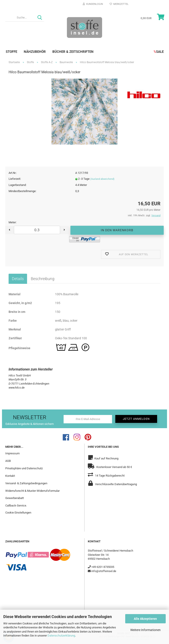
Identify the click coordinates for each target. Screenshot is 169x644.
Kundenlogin (93, 4)
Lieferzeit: (15, 179)
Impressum (12, 453)
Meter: (13, 222)
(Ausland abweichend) (102, 179)
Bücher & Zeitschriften (73, 52)
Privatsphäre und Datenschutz (24, 468)
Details (18, 279)
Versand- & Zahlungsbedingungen (26, 483)
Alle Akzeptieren (145, 619)
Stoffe (11, 52)
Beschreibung (43, 279)
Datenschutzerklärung (61, 636)
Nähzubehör (35, 52)
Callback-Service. (16, 505)
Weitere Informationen (145, 630)
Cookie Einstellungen (18, 513)
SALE (159, 52)
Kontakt (10, 476)
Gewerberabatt (15, 498)
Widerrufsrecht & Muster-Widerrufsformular (32, 491)
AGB (8, 461)
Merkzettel (119, 4)
